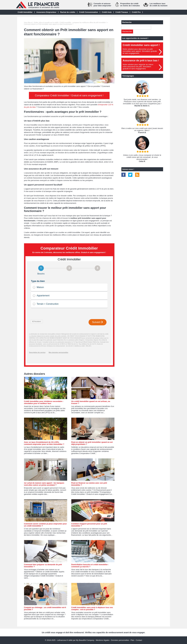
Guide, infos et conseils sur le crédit (46, 22)
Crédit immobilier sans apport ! (141, 45)
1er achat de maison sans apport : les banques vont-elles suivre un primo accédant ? (44, 484)
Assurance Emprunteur (46, 12)
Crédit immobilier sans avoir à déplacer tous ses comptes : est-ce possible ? (92, 608)
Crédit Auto (107, 12)
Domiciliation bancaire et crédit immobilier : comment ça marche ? (90, 566)
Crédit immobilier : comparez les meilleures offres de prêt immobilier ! (83, 22)
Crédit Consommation (89, 12)
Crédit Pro (136, 12)
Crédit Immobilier (25, 12)
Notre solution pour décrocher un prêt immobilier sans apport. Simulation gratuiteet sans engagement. (140, 51)
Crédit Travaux (122, 12)
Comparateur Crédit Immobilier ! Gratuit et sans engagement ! (69, 95)
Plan (132, 640)
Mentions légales (103, 640)
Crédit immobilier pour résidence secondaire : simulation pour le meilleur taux (44, 402)
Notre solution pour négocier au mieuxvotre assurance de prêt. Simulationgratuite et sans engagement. (138, 67)
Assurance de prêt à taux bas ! (141, 61)
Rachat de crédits (68, 12)
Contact (139, 640)
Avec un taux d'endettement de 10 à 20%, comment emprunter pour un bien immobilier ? (44, 443)
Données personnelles (120, 640)
